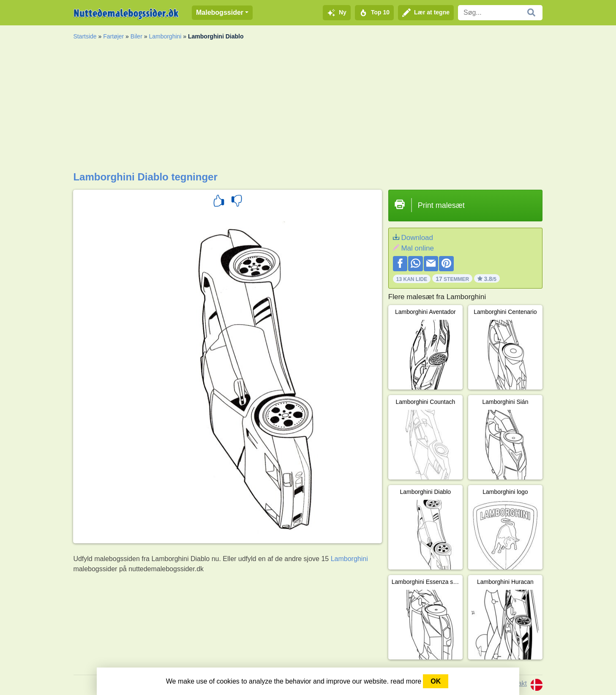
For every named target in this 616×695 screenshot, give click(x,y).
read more (406, 681)
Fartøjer (113, 36)
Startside (85, 36)
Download (417, 238)
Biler (136, 36)
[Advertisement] (308, 108)
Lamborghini (165, 36)
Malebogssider (220, 12)
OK (436, 681)
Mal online (417, 248)
